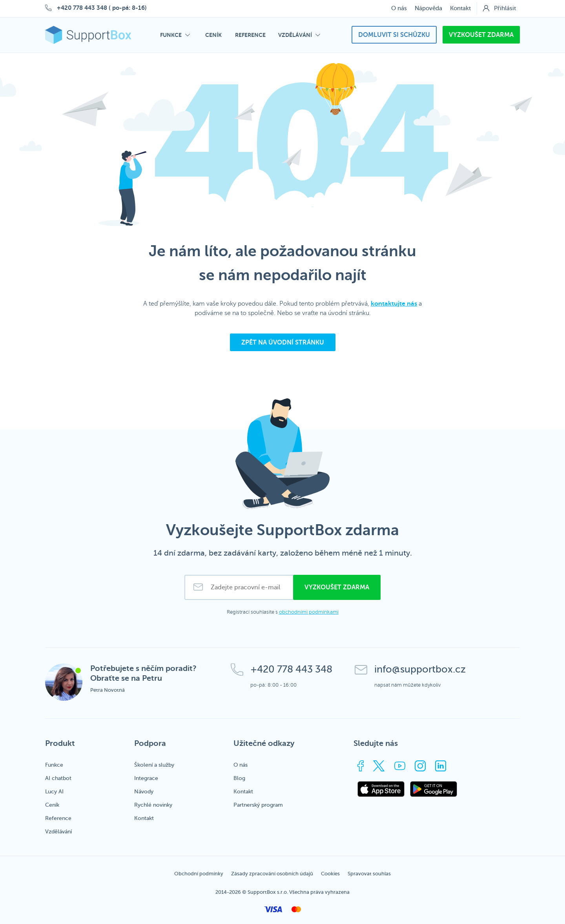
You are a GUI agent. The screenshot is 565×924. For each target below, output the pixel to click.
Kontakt (460, 8)
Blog (239, 778)
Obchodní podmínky (199, 874)
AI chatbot (58, 778)
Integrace (146, 778)
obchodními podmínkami (309, 612)
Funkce (54, 765)
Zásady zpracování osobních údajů (272, 874)
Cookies (330, 874)
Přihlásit (505, 8)
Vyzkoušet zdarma (481, 35)
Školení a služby (154, 765)
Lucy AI (54, 792)
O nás (399, 8)
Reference (58, 818)
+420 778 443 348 (82, 8)
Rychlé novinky (153, 805)
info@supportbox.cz (420, 669)
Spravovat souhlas (369, 874)
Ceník (52, 805)
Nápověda (428, 8)
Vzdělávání (58, 832)
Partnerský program (258, 805)
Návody (144, 792)
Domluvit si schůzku (394, 35)
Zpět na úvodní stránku (283, 343)
